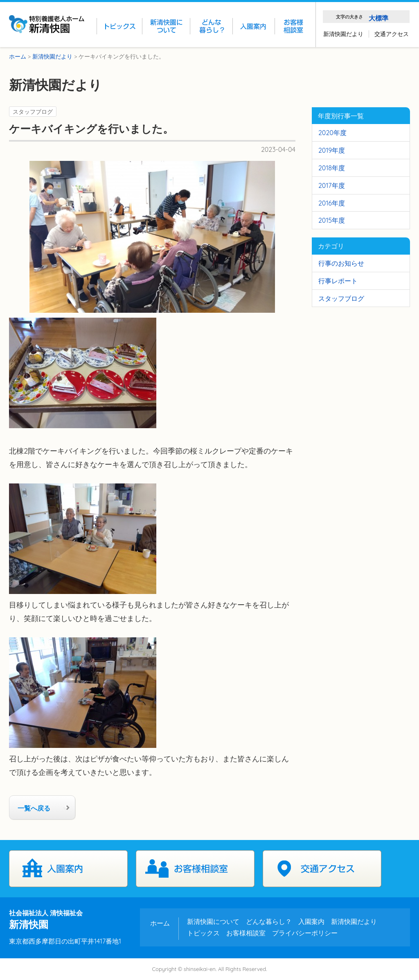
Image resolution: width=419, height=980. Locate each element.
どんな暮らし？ (269, 921)
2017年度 (332, 185)
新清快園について (213, 921)
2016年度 (332, 203)
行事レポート (338, 281)
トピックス (203, 933)
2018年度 (332, 168)
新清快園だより (343, 34)
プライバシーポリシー (305, 933)
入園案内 (68, 869)
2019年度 (332, 150)
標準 (382, 18)
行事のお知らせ (341, 263)
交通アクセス (392, 34)
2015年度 (332, 220)
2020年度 (332, 133)
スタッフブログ (33, 112)
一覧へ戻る (34, 808)
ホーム (160, 923)
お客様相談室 (195, 869)
